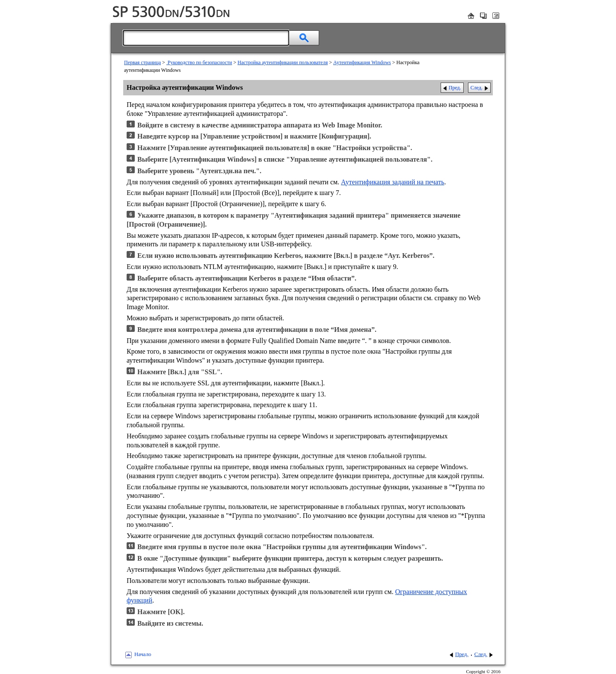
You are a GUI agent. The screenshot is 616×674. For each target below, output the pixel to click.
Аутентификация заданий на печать (392, 182)
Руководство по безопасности (199, 62)
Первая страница (142, 62)
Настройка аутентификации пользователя (283, 62)
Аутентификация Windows (362, 62)
